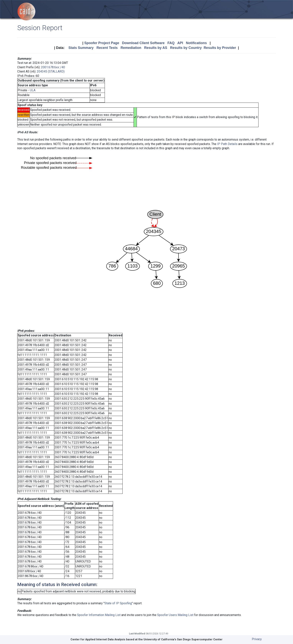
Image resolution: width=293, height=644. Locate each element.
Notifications (196, 43)
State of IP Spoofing (118, 603)
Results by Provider (220, 48)
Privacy (257, 639)
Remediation (131, 48)
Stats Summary (81, 48)
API (180, 43)
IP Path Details (227, 144)
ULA (33, 90)
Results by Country (186, 48)
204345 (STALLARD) (51, 71)
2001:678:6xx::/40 (53, 67)
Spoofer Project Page (102, 43)
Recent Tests (107, 48)
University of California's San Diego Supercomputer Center (183, 639)
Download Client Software (143, 43)
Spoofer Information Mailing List (99, 615)
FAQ (171, 43)
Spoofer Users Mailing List (175, 615)
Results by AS (156, 48)
